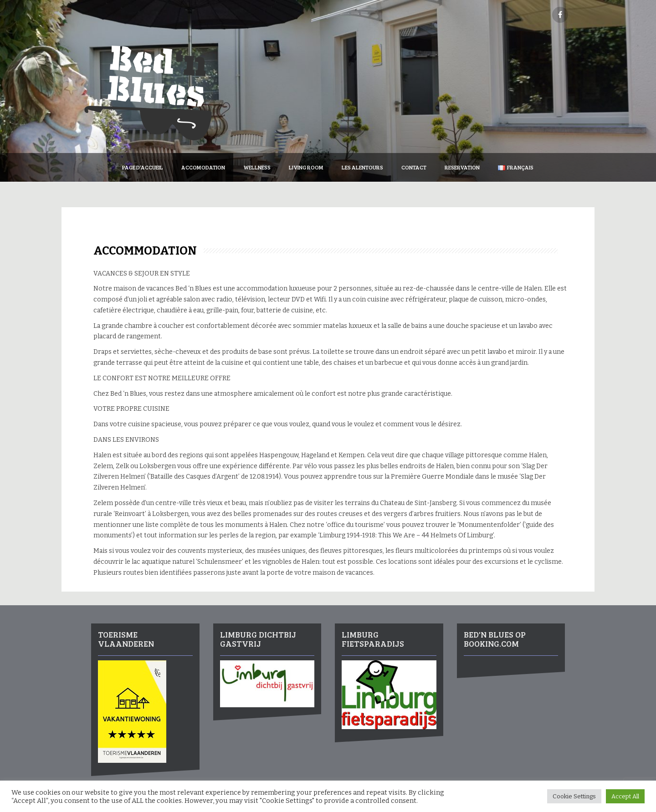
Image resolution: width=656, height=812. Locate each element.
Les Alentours (362, 167)
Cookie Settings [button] (574, 796)
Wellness (257, 167)
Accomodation (203, 167)
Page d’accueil (143, 167)
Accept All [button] (625, 796)
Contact (414, 167)
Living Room (306, 167)
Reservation (462, 167)
